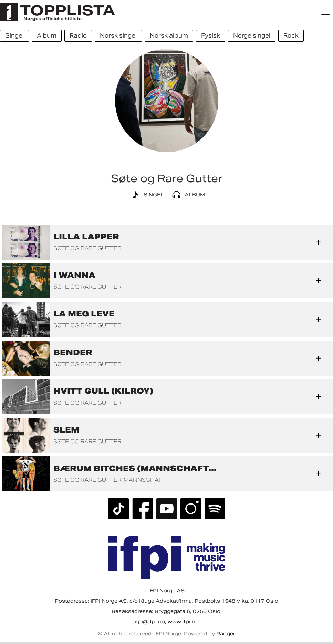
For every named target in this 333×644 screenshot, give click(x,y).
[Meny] (326, 14)
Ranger (226, 634)
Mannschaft (145, 480)
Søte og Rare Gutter (87, 248)
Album (187, 195)
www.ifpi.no (183, 622)
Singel (146, 195)
